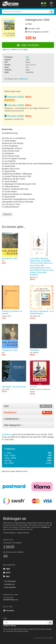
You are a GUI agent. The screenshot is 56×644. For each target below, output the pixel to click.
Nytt (7, 573)
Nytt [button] (28, 406)
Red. (27, 57)
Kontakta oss (7, 434)
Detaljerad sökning (9, 626)
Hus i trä (42, 374)
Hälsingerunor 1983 (14, 246)
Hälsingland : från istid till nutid (14, 374)
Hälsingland (42, 338)
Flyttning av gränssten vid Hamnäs (14, 300)
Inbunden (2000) (14, 97)
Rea (6, 576)
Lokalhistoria (23, 79)
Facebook (9, 611)
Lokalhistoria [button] (12, 419)
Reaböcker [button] (28, 412)
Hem (6, 569)
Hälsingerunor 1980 (14, 338)
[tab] (28, 406)
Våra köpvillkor (10, 587)
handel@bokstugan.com (11, 600)
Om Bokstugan (10, 581)
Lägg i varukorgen (28, 45)
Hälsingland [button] (7, 214)
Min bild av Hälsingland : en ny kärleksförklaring (42, 300)
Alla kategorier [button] (13, 425)
